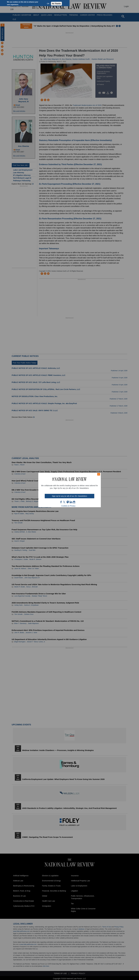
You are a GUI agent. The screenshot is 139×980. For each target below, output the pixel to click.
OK (48, 4)
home (74, 502)
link (71, 502)
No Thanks (56, 4)
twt (64, 502)
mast (68, 502)
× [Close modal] (99, 474)
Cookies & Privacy (68, 506)
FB (61, 502)
